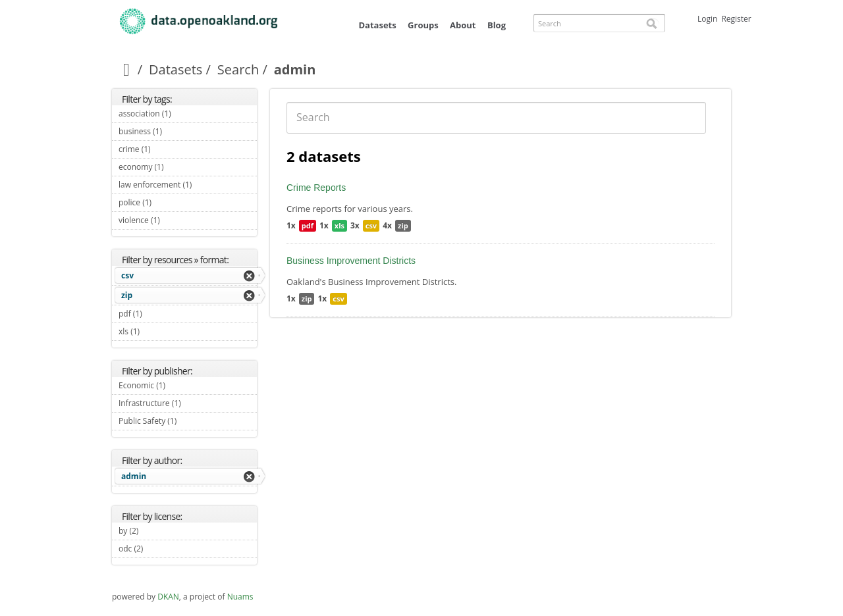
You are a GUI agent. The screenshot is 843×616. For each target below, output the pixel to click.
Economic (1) (181, 385)
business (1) (177, 131)
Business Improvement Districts (351, 261)
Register (736, 19)
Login (707, 19)
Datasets (377, 25)
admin (134, 476)
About (463, 25)
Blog (497, 25)
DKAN (168, 597)
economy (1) (179, 167)
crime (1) (166, 149)
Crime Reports (316, 188)
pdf (308, 225)
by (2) (154, 531)
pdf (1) (157, 314)
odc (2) (158, 549)
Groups (423, 25)
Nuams (240, 597)
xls (340, 225)
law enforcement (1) (188, 186)
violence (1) (175, 220)
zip (127, 295)
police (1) (167, 202)
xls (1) (155, 331)
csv (127, 275)
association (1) (186, 114)
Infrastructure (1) (188, 405)
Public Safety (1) (188, 423)
